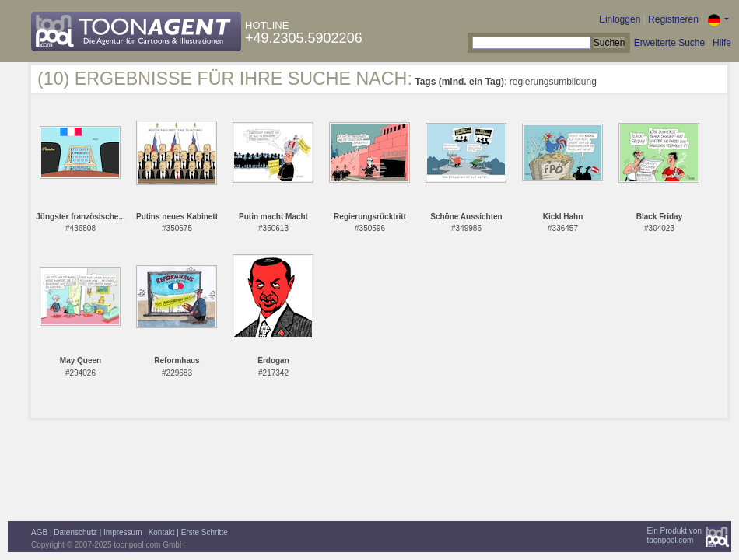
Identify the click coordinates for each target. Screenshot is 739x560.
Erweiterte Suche (669, 43)
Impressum (123, 532)
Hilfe (722, 43)
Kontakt (162, 532)
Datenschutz (75, 532)
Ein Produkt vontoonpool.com (674, 535)
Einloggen (620, 19)
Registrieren (673, 19)
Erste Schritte (205, 532)
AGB (39, 532)
